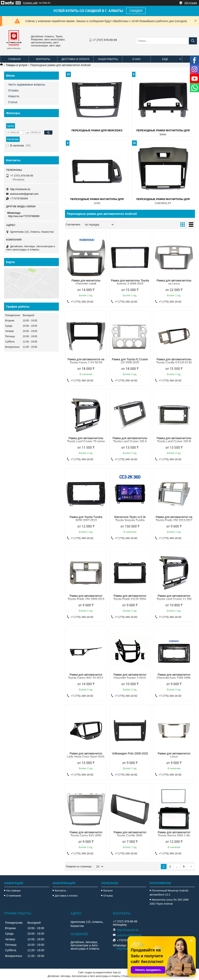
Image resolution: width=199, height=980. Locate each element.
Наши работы (108, 59)
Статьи (13, 102)
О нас (137, 59)
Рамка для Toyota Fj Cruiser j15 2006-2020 (130, 361)
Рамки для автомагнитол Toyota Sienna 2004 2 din (174, 834)
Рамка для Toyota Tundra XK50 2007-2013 (86, 519)
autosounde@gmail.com (24, 194)
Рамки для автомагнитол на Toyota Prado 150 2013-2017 (174, 519)
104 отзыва (191, 3)
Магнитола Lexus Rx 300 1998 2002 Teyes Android (169, 902)
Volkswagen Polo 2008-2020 (130, 753)
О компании (14, 896)
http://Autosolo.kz (20, 189)
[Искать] (193, 41)
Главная (14, 59)
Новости (14, 96)
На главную (13, 891)
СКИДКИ (136, 11)
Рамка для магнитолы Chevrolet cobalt (86, 282)
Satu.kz (117, 973)
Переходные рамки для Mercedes (97, 130)
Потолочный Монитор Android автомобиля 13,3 (169, 893)
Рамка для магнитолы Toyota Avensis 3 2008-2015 (130, 282)
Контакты (43, 59)
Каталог (108, 891)
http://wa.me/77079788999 (24, 216)
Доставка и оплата (75, 59)
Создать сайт (30, 3)
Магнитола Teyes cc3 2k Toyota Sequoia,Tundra (130, 519)
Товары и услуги (16, 65)
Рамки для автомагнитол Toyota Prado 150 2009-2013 (86, 597)
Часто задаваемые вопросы (27, 85)
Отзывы (13, 90)
